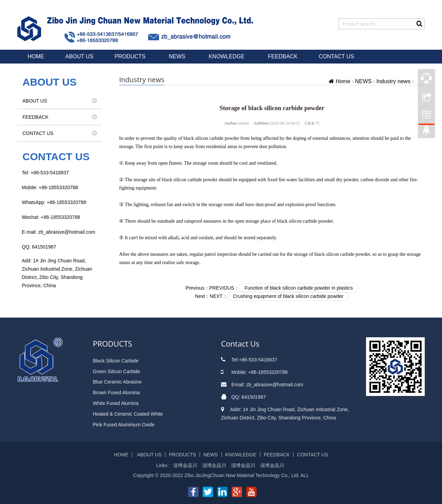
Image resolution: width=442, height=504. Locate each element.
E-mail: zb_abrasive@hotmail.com (59, 232)
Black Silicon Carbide (116, 361)
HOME (36, 56)
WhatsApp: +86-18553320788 (54, 202)
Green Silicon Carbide (117, 371)
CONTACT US (337, 56)
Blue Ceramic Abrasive (117, 382)
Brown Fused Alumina (116, 392)
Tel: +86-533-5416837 (45, 173)
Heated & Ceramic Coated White (128, 414)
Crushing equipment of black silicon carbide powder (288, 296)
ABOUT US (79, 56)
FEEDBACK (283, 56)
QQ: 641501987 (39, 247)
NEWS (178, 56)
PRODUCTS (131, 56)
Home (343, 81)
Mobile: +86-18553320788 (50, 187)
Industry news (393, 81)
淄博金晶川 (185, 465)
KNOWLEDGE (227, 56)
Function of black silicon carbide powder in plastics (299, 288)
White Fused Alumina (116, 403)
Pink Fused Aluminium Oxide (124, 425)
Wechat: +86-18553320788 (51, 217)
